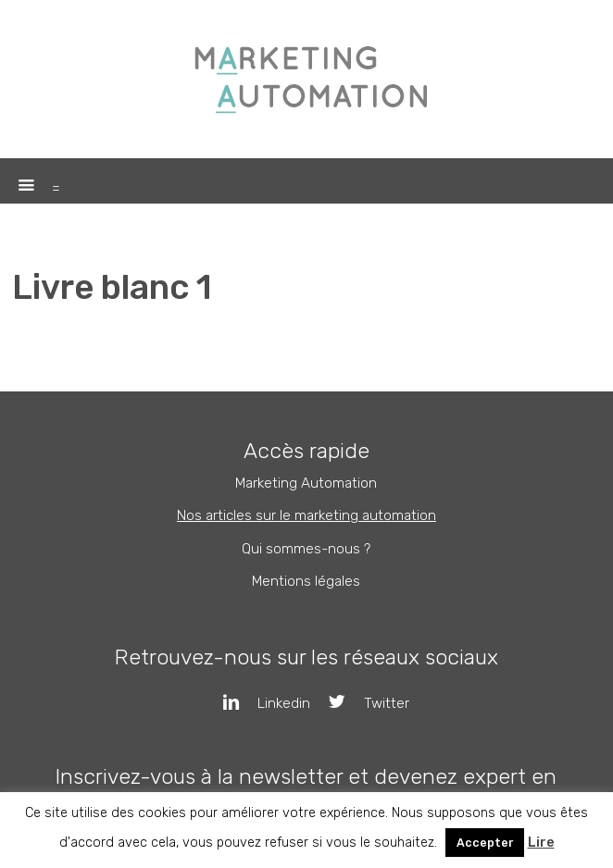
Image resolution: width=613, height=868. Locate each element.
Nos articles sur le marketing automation (306, 515)
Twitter (360, 703)
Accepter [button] (485, 843)
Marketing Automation (306, 483)
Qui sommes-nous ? (306, 549)
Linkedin (257, 703)
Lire (541, 843)
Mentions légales (306, 581)
